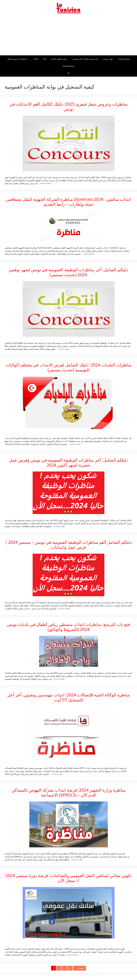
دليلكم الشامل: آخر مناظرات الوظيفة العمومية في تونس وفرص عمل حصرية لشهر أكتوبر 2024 (68, 462)
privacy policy (68, 66)
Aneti (36, 59)
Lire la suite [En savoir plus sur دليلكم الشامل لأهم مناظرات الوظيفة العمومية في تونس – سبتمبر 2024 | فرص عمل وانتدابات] (64, 608)
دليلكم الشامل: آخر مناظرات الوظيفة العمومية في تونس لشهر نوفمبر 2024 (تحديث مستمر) (68, 272)
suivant (80, 968)
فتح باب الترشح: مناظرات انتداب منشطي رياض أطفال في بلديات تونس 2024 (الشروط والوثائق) (68, 627)
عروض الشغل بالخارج (59, 59)
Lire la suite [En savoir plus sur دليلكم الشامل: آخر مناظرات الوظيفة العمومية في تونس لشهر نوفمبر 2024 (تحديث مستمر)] (64, 349)
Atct (45, 59)
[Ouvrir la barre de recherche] (68, 73)
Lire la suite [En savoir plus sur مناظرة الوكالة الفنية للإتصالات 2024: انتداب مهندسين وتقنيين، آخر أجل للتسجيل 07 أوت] (57, 774)
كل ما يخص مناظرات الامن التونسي (85, 59)
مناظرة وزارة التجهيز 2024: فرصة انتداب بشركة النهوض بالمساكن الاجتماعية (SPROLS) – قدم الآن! (68, 792)
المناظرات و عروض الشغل (19, 59)
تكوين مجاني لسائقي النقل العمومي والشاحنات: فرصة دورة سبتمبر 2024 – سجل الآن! (68, 878)
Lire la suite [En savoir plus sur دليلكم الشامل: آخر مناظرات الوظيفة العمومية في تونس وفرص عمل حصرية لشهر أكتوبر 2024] (60, 526)
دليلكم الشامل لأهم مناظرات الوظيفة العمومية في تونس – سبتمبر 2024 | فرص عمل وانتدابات (69, 545)
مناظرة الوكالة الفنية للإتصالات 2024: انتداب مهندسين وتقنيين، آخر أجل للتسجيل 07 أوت (68, 697)
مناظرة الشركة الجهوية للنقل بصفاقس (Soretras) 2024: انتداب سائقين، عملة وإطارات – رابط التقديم (68, 202)
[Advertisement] (68, 36)
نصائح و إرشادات (124, 59)
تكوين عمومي (108, 59)
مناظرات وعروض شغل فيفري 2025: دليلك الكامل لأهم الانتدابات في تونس (68, 106)
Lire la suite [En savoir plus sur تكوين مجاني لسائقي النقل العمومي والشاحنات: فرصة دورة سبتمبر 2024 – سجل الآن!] (72, 955)
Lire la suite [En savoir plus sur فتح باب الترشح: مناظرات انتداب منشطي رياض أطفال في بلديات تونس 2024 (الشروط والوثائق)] (59, 679)
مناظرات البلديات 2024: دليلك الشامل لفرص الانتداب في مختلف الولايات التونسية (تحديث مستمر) (68, 367)
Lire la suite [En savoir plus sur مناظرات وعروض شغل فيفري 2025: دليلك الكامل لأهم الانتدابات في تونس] (45, 183)
